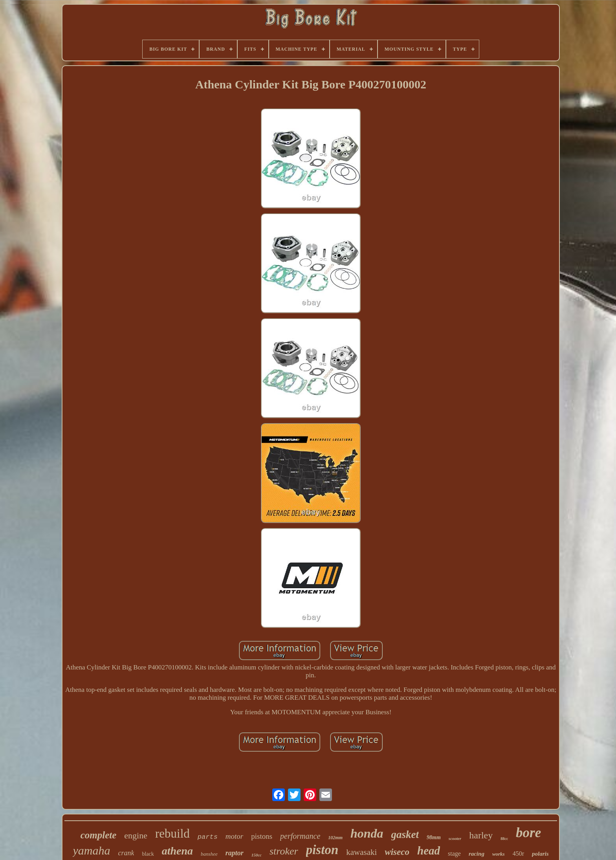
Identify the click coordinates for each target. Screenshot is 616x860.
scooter (455, 838)
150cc (257, 855)
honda (367, 833)
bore (528, 833)
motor (234, 836)
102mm (335, 838)
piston (322, 850)
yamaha (91, 850)
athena (177, 851)
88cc (504, 839)
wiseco (397, 852)
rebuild (172, 833)
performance (300, 836)
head (429, 851)
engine (136, 835)
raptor (235, 853)
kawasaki (361, 852)
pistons (262, 836)
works (499, 854)
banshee (209, 854)
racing (477, 854)
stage (454, 854)
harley (481, 835)
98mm (434, 837)
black (148, 854)
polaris (540, 854)
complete (99, 835)
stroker (284, 851)
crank (126, 853)
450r (518, 854)
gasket (405, 834)
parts (208, 837)
